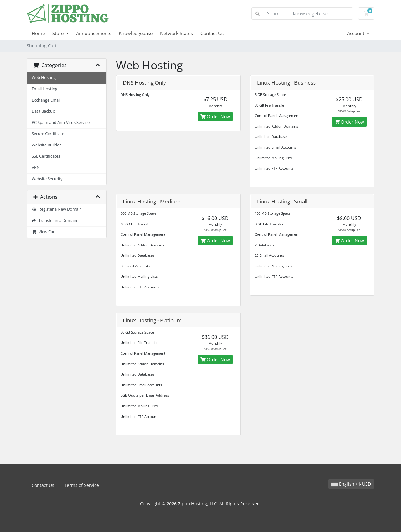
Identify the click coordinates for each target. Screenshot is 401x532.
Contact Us (212, 33)
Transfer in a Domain (54, 221)
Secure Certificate (48, 134)
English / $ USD (351, 484)
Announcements (94, 33)
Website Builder (46, 145)
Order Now (215, 116)
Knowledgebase (136, 33)
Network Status (177, 33)
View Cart (44, 232)
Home (38, 33)
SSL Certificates (46, 156)
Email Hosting (44, 89)
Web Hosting (44, 78)
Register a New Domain (57, 209)
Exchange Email (46, 100)
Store (59, 33)
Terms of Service (82, 485)
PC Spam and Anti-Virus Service (61, 122)
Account (356, 33)
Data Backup (43, 111)
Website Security (47, 179)
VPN (36, 168)
